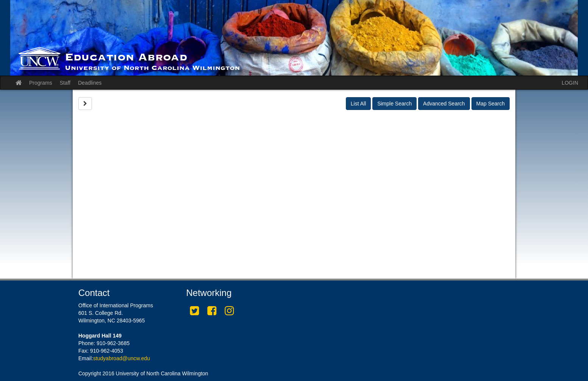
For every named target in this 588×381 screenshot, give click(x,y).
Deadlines (90, 83)
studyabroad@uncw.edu (121, 358)
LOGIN (570, 83)
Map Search (491, 104)
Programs (41, 83)
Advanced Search (444, 104)
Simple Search (394, 104)
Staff (65, 83)
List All (358, 104)
